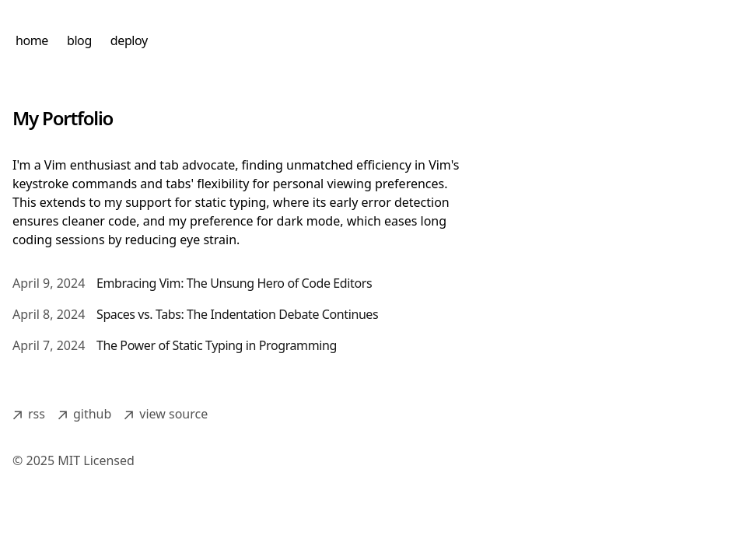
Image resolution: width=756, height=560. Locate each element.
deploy (129, 40)
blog (79, 40)
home (32, 40)
